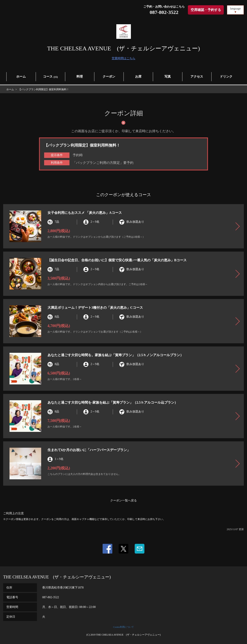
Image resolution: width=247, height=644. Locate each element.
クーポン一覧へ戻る (123, 501)
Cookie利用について (123, 627)
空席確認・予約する (206, 10)
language (235, 9)
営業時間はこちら (123, 58)
